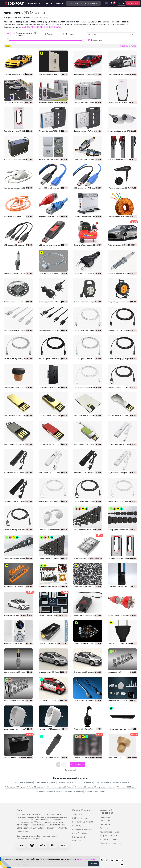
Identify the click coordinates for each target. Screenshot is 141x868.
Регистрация (133, 3)
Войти (122, 3)
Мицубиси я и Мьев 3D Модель (51, 701)
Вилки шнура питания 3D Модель (52, 302)
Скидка (49, 34)
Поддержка (105, 817)
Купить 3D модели (82, 810)
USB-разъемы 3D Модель (14, 245)
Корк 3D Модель (115, 757)
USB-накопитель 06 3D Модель (51, 416)
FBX (33, 27)
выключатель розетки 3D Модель (18, 644)
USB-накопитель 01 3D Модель (86, 444)
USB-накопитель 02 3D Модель (51, 444)
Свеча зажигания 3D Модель (16, 273)
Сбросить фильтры (128, 46)
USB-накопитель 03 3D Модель (17, 444)
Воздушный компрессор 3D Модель (88, 245)
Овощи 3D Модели (35, 787)
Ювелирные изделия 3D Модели (59, 787)
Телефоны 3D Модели (15, 787)
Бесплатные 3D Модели (82, 822)
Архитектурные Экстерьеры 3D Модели (112, 782)
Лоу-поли (69, 34)
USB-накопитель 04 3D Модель (121, 416)
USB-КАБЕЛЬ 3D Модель (49, 273)
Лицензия (104, 828)
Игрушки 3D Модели (84, 787)
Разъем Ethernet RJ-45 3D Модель (52, 216)
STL (41, 27)
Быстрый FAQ (106, 824)
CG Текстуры (78, 826)
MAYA (58, 27)
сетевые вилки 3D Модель (84, 701)
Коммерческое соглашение (111, 832)
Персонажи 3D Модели (45, 782)
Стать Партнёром (80, 833)
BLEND (52, 27)
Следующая (78, 765)
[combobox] (112, 35)
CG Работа (77, 841)
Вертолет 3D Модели (126, 787)
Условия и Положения (109, 839)
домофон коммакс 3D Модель (51, 615)
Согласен (93, 864)
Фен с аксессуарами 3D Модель (121, 188)
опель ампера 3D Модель (14, 615)
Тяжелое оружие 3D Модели (50, 791)
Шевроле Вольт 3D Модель (50, 672)
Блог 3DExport (79, 837)
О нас (20, 810)
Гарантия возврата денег (111, 843)
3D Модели (77, 814)
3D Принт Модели (80, 818)
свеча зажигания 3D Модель (85, 587)
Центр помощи (106, 821)
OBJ (28, 27)
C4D (46, 27)
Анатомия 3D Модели (94, 791)
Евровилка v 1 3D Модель (84, 273)
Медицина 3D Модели (105, 787)
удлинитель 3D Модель (14, 587)
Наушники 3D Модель (13, 216)
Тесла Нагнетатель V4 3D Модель (122, 103)
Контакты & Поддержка (106, 812)
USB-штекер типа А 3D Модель (86, 188)
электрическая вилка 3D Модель (122, 644)
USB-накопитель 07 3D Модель (17, 416)
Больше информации (86, 859)
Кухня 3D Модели (65, 782)
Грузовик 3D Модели (74, 791)
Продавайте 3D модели (82, 829)
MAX (24, 27)
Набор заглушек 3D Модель (15, 558)
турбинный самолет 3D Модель (86, 644)
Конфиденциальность (109, 836)
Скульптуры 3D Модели (22, 782)
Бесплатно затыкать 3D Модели (25, 34)
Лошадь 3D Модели (84, 782)
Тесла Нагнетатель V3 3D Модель (17, 131)
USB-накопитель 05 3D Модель (86, 416)
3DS (37, 27)
